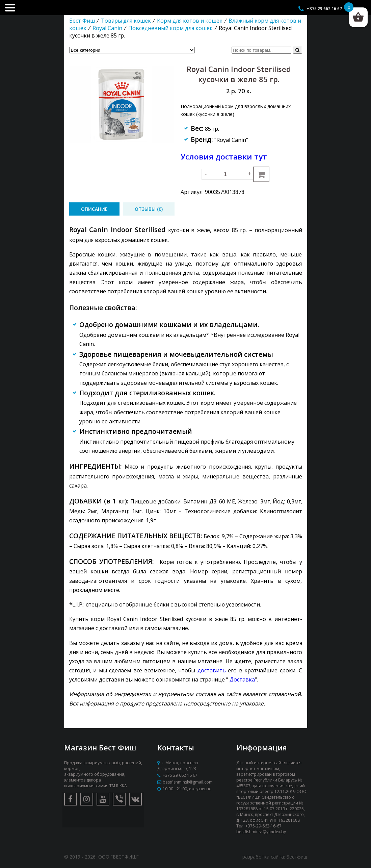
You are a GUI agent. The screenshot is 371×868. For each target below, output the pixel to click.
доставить (212, 670)
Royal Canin (107, 28)
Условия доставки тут (224, 157)
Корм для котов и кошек (190, 21)
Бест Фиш (82, 21)
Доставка (242, 679)
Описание (94, 209)
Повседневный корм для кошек (170, 28)
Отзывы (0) (149, 209)
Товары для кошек (126, 21)
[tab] (94, 209)
